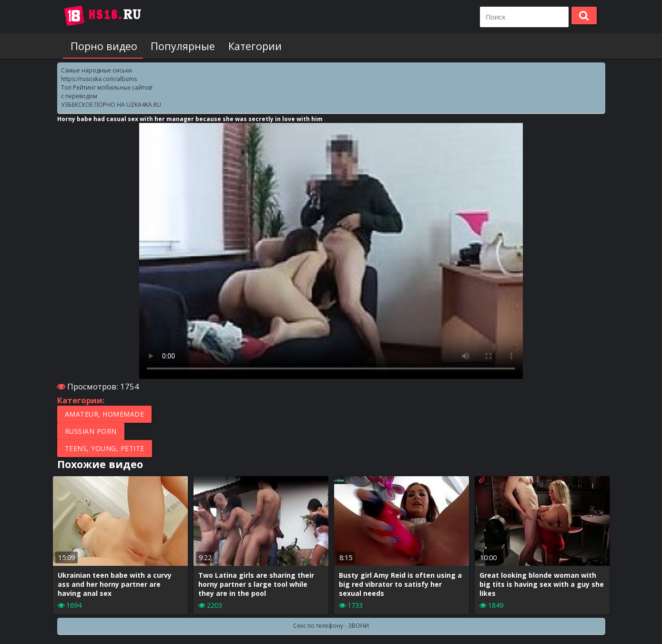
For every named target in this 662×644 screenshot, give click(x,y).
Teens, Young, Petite (105, 448)
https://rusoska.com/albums (99, 79)
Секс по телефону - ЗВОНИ (331, 626)
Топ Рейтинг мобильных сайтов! (107, 87)
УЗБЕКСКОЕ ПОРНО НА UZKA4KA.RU (111, 105)
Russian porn (91, 431)
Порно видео (102, 46)
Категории (249, 46)
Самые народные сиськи (97, 70)
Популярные (179, 46)
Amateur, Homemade (105, 414)
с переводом (79, 96)
